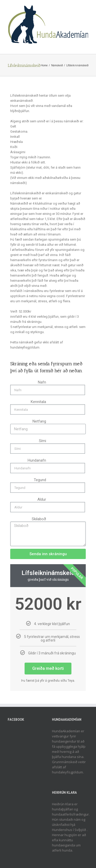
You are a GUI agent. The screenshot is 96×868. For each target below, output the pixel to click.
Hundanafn (37, 460)
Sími (42, 441)
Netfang (39, 421)
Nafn (42, 382)
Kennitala (38, 402)
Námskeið (57, 65)
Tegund (40, 480)
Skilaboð (39, 519)
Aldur (42, 499)
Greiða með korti (48, 668)
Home (44, 65)
